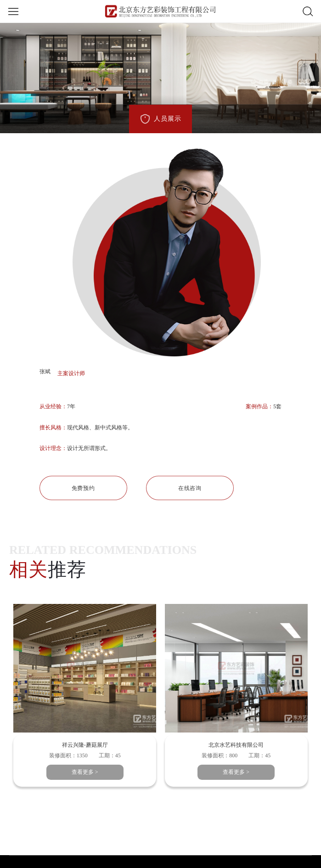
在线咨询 (190, 488)
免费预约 (83, 488)
